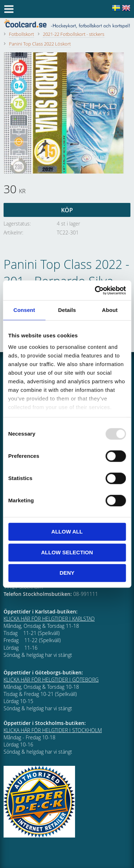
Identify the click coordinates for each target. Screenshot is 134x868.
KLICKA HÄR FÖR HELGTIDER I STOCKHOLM (53, 730)
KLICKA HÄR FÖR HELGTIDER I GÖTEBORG (51, 680)
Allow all (67, 532)
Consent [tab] (24, 310)
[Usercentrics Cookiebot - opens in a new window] (95, 290)
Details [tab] (67, 310)
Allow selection (67, 552)
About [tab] (110, 310)
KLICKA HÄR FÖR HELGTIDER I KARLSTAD (49, 619)
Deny (67, 573)
